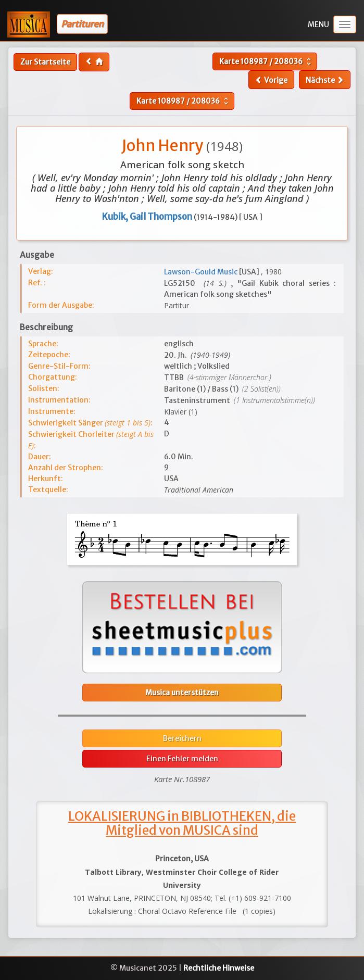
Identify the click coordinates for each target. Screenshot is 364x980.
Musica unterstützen (182, 693)
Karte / (266, 61)
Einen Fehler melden (182, 759)
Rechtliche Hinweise (219, 968)
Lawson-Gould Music (202, 272)
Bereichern (182, 738)
